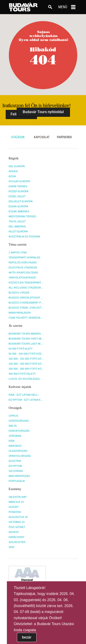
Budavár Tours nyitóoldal (43, 112)
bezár (27, 637)
